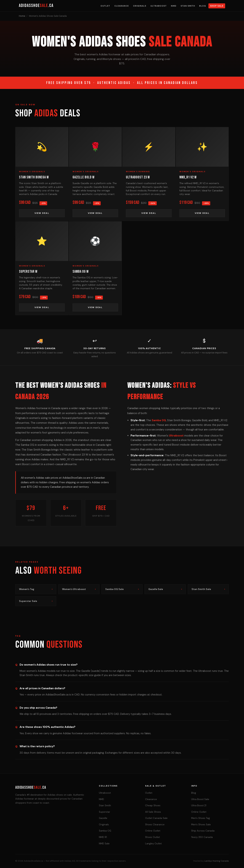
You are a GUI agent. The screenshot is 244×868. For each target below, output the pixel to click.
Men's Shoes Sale (201, 825)
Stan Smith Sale (208, 589)
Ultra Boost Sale (200, 799)
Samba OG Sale (122, 589)
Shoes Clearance (155, 825)
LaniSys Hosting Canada (217, 861)
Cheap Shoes (153, 805)
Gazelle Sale (165, 589)
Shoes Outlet (152, 837)
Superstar (104, 812)
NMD (174, 6)
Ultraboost (159, 6)
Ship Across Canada (203, 831)
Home (22, 16)
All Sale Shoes (153, 812)
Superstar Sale (36, 601)
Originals (140, 6)
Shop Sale (217, 6)
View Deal (42, 213)
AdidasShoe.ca (36, 6)
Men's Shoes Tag (201, 818)
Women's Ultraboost (79, 589)
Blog (203, 6)
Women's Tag (36, 589)
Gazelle (103, 818)
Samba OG (159, 420)
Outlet (105, 6)
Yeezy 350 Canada (202, 837)
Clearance (122, 6)
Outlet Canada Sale (156, 818)
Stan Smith (188, 6)
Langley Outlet (153, 844)
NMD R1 (103, 837)
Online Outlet (153, 831)
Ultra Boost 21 (199, 805)
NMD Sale (104, 844)
